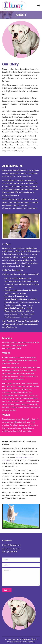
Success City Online (28, 642)
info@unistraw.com (14, 545)
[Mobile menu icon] (38, 6)
